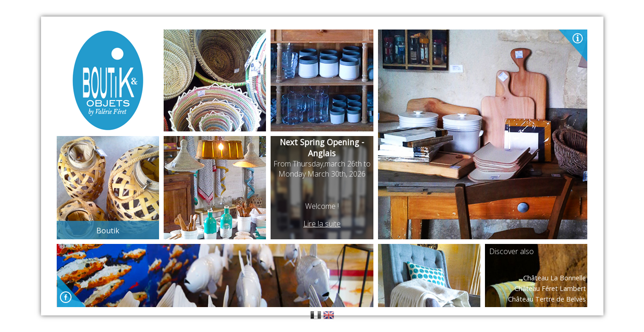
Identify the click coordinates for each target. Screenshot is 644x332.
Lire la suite (322, 224)
